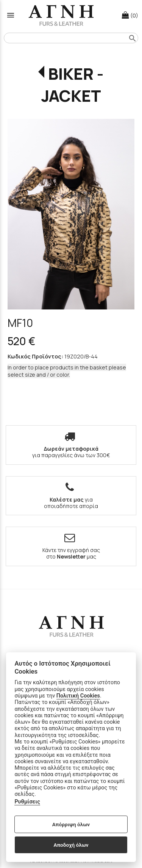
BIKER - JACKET (73, 85)
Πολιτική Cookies (78, 696)
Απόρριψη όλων (71, 824)
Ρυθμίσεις (27, 802)
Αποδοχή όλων (71, 845)
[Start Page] (61, 15)
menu (11, 15)
